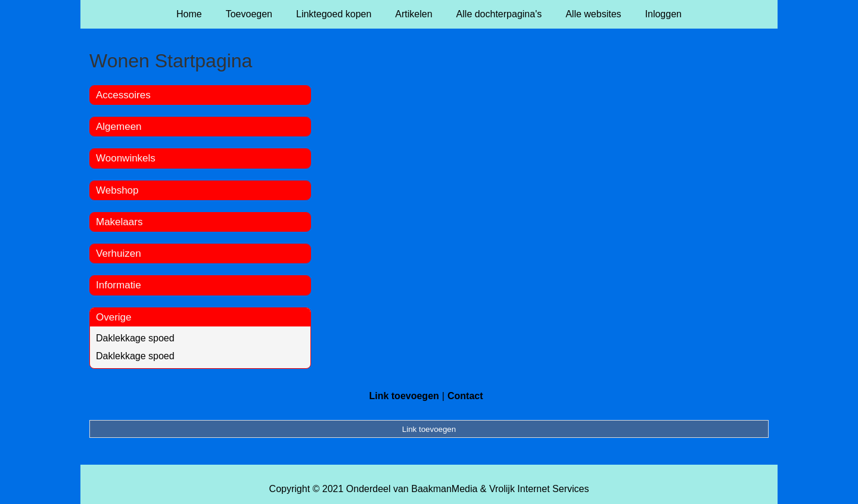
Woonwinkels (126, 158)
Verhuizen (119, 253)
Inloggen (663, 14)
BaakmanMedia (444, 489)
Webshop (117, 190)
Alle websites (593, 14)
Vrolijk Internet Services (539, 489)
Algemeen (119, 127)
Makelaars (119, 222)
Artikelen (414, 14)
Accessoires (123, 95)
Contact (465, 396)
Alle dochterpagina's (499, 14)
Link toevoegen (404, 396)
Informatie (119, 285)
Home (189, 14)
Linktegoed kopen (334, 14)
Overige (114, 317)
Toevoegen (249, 14)
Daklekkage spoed (135, 338)
